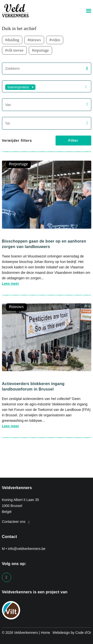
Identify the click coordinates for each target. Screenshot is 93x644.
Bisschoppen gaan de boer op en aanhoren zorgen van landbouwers (44, 244)
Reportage (41, 50)
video (56, 40)
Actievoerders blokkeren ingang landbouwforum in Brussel (33, 386)
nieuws (35, 40)
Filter (73, 141)
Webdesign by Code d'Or (72, 633)
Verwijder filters (17, 141)
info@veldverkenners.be (27, 549)
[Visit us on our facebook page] (7, 577)
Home (46, 633)
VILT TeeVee (15, 50)
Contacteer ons (16, 522)
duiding (13, 40)
